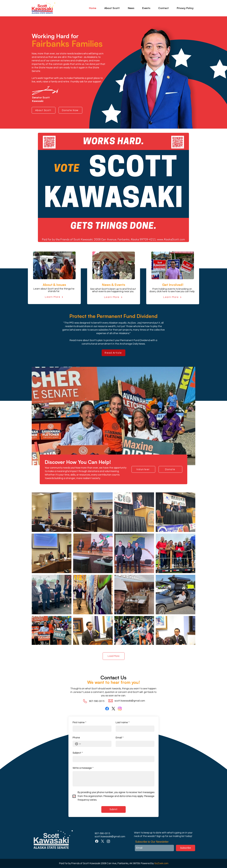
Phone (76, 738)
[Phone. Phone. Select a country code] (78, 744)
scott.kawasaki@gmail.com (130, 701)
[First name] (91, 729)
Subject (78, 753)
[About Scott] (44, 110)
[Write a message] (113, 779)
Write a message (83, 768)
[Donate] (170, 469)
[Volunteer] (143, 469)
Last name (123, 722)
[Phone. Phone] (95, 744)
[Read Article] (113, 353)
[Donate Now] (70, 110)
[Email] (134, 744)
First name (79, 722)
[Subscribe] (186, 848)
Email (120, 738)
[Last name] (134, 729)
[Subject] (112, 759)
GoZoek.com (161, 863)
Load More (114, 656)
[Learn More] (54, 297)
